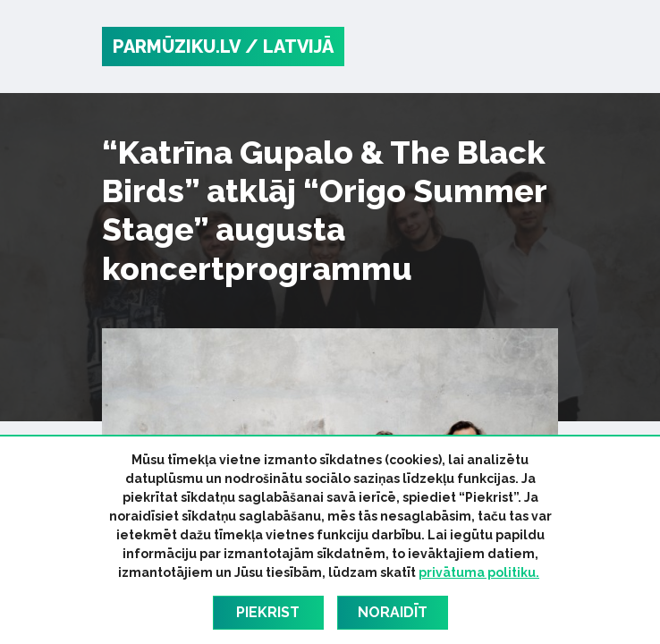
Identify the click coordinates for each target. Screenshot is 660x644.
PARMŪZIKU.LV (177, 47)
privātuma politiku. (479, 572)
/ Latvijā (289, 47)
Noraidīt (393, 612)
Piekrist (268, 612)
